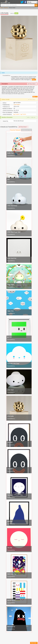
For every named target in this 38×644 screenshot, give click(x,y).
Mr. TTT (9, 337)
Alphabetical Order (27, 130)
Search (36, 5)
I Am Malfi (10, 442)
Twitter (22, 2)
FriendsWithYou (11, 156)
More (34, 80)
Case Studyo (17, 105)
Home (2, 8)
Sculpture (17, 114)
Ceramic (24, 114)
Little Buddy (10, 416)
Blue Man (10, 521)
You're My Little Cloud (13, 364)
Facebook (25, 2)
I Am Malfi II (10, 469)
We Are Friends (11, 600)
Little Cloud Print (12, 258)
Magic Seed (11, 285)
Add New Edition (32, 100)
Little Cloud (10, 390)
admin (16, 13)
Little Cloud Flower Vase (14, 232)
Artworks (6, 8)
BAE (8, 179)
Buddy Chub (10, 153)
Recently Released (15, 130)
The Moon (10, 495)
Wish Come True (12, 574)
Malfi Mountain (11, 627)
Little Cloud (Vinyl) (12, 206)
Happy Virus (10, 311)
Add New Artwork (32, 84)
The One (10, 548)
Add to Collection (32, 117)
